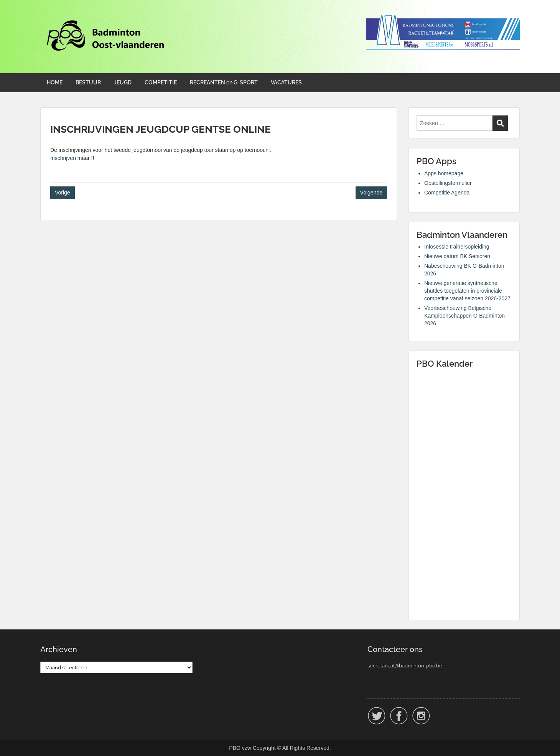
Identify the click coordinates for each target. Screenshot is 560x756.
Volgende (371, 193)
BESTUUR (88, 82)
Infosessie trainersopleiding (457, 247)
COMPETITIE (161, 82)
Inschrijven (63, 158)
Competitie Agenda (447, 193)
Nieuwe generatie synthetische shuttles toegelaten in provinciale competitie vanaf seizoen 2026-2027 (467, 291)
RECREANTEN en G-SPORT (224, 82)
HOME (55, 82)
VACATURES (286, 82)
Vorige (63, 193)
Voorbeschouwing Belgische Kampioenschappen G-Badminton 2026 (464, 316)
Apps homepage (444, 173)
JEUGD (123, 82)
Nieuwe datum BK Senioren (457, 256)
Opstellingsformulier (448, 183)
